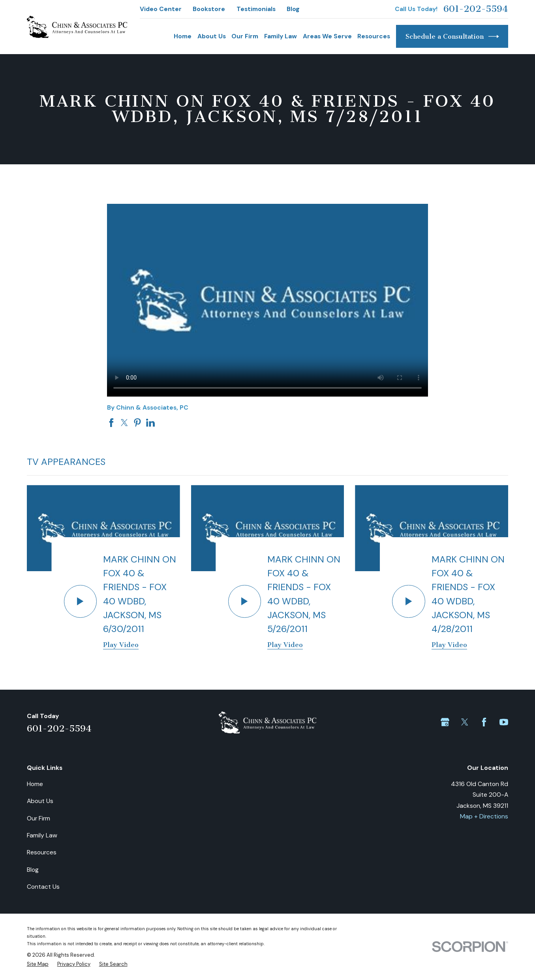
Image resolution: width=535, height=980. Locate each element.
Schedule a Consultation (452, 37)
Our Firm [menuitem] (245, 36)
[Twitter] (465, 722)
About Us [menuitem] (212, 36)
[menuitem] (38, 964)
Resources (42, 852)
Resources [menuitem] (374, 36)
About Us (40, 801)
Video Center (161, 9)
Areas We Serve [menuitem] (327, 36)
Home (35, 784)
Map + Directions (484, 816)
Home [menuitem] (183, 36)
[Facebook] (484, 722)
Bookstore (209, 9)
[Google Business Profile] (445, 722)
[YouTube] (504, 722)
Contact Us (43, 887)
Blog (293, 9)
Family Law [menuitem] (281, 36)
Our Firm (38, 818)
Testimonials (256, 9)
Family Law (42, 835)
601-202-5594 (476, 9)
